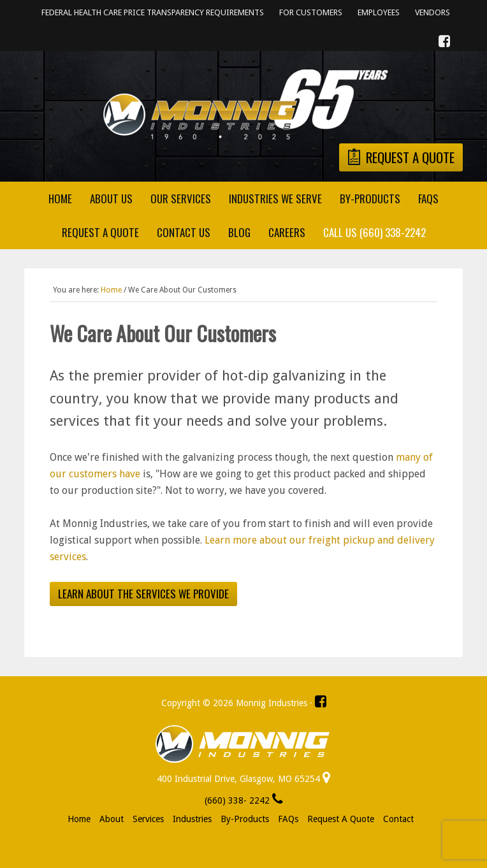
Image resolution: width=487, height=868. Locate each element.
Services (148, 819)
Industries (192, 819)
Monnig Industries (243, 105)
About (112, 819)
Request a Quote (341, 819)
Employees (379, 12)
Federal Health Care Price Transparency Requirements (153, 12)
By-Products (245, 819)
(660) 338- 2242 (244, 800)
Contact (398, 819)
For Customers (311, 12)
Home (79, 819)
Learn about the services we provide (143, 594)
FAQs (288, 819)
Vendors (432, 12)
